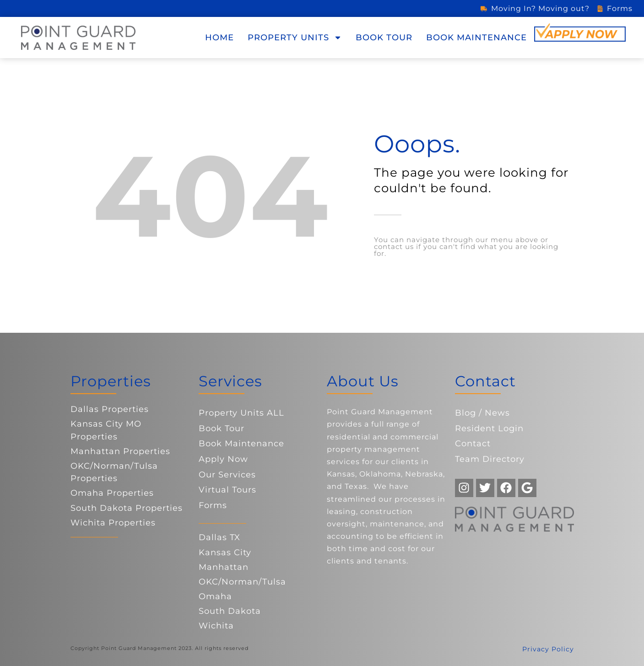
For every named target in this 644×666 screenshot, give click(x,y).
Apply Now (223, 459)
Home (219, 38)
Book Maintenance (476, 38)
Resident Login (489, 428)
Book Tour (384, 38)
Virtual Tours (227, 490)
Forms (213, 505)
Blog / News (482, 413)
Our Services (227, 475)
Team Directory (490, 459)
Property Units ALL (241, 413)
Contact (473, 444)
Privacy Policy (548, 649)
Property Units (295, 38)
